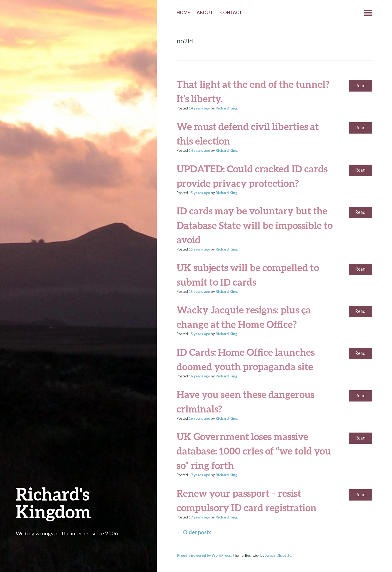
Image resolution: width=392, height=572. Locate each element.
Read (360, 86)
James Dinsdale (278, 555)
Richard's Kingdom (53, 503)
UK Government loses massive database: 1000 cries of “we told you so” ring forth (254, 451)
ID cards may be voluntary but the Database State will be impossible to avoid (255, 225)
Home (183, 13)
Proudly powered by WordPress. (204, 555)
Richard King (227, 108)
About (205, 13)
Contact (231, 13)
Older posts (194, 532)
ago (199, 108)
